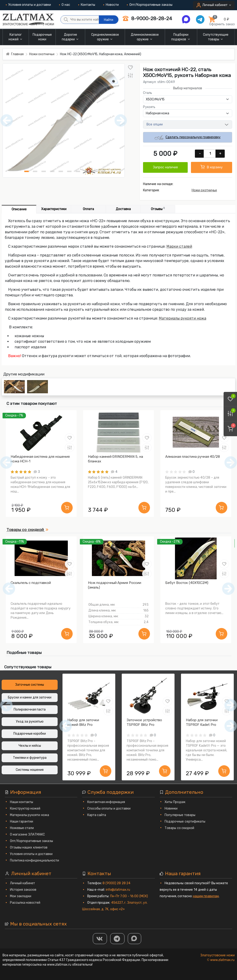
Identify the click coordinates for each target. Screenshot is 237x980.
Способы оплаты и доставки (109, 809)
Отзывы (158, 209)
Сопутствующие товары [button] (216, 37)
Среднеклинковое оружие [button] (105, 37)
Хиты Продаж (175, 802)
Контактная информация (106, 802)
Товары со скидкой (179, 828)
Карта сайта (97, 815)
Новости (111, 5)
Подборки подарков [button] (181, 37)
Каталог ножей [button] (16, 37)
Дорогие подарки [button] (71, 37)
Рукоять (149, 107)
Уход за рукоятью (30, 722)
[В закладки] (130, 67)
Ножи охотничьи (204, 190)
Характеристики (54, 209)
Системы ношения (30, 770)
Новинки (171, 809)
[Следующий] (228, 589)
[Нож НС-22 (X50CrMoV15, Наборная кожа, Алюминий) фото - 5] (61, 171)
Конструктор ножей (25, 809)
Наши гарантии (22, 821)
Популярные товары (180, 815)
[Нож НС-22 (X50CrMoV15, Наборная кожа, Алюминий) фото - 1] (27, 171)
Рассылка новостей (25, 903)
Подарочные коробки (30, 734)
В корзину (212, 167)
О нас (65, 5)
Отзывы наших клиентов (29, 847)
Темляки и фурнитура (30, 758)
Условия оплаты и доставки (28, 5)
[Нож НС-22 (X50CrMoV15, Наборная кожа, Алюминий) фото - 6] (69, 171)
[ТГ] (117, 939)
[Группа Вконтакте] (100, 939)
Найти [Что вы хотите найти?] (109, 20)
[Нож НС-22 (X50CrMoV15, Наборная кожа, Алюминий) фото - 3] (44, 171)
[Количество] (210, 154)
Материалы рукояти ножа (182, 318)
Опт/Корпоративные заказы (150, 5)
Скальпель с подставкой (31, 583)
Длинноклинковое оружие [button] (145, 37)
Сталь (148, 93)
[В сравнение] (130, 75)
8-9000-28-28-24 (147, 18)
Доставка (123, 209)
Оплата (88, 209)
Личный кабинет (23, 883)
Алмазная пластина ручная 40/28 (193, 457)
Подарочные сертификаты (185, 821)
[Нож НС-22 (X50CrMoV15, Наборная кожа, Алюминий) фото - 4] (52, 171)
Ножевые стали (22, 828)
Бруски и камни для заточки (30, 697)
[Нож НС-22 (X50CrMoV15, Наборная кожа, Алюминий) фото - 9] (95, 171)
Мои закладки (21, 896)
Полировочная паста (30, 709)
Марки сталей (179, 246)
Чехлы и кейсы (30, 746)
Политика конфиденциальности (35, 860)
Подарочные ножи (42, 37)
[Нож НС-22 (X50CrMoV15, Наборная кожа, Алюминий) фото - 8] (86, 171)
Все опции (155, 124)
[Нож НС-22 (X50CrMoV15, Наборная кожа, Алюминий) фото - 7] (78, 171)
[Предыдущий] (9, 589)
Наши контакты (22, 802)
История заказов (23, 890)
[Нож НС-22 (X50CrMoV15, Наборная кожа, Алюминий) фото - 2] (35, 171)
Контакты (87, 5)
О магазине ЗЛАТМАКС (27, 834)
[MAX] (134, 939)
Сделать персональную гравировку (188, 138)
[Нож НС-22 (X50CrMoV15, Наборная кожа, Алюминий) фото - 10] (104, 171)
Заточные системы (30, 685)
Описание (19, 209)
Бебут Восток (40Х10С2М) (187, 583)
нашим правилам (206, 896)
